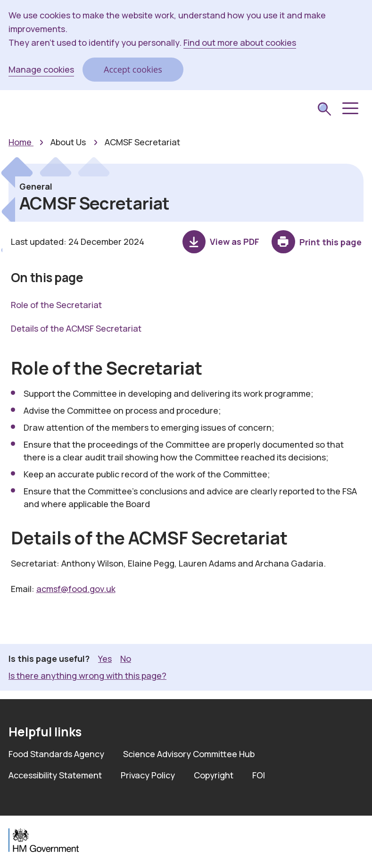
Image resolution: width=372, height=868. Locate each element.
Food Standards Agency (56, 754)
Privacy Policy (148, 775)
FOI (259, 775)
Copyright (214, 775)
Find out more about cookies (240, 42)
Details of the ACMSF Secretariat (76, 328)
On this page (47, 277)
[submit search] (324, 110)
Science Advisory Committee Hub (189, 754)
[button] (349, 108)
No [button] (126, 658)
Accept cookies (133, 69)
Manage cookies (41, 69)
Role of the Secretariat (56, 305)
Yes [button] (105, 658)
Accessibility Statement (55, 775)
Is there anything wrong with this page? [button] (87, 676)
